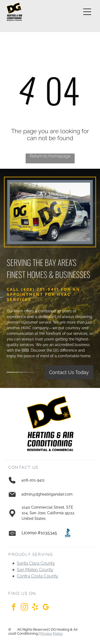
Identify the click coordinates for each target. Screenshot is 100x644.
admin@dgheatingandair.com (47, 494)
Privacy (46, 633)
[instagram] (24, 608)
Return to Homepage (50, 156)
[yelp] (35, 608)
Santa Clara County (36, 563)
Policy (58, 633)
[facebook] (14, 608)
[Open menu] (87, 12)
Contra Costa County (37, 576)
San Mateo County (35, 570)
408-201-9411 (33, 480)
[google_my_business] (46, 608)
